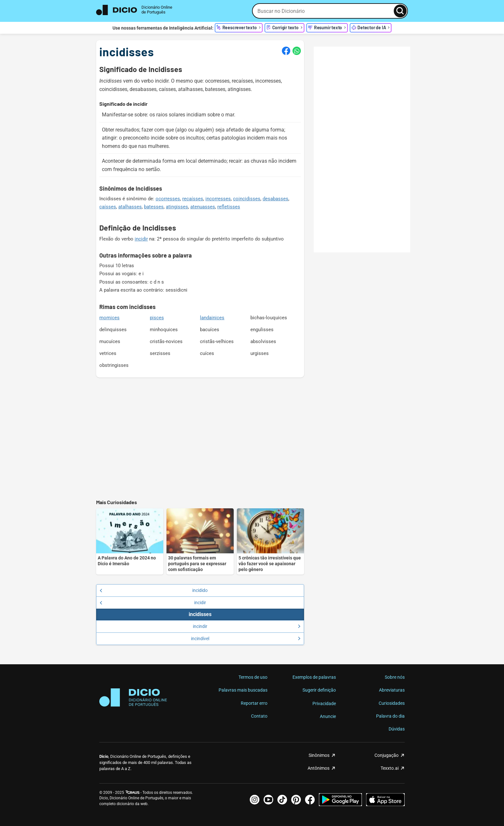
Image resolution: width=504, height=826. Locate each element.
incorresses (218, 199)
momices (109, 318)
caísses (108, 207)
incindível (246, 639)
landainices (212, 318)
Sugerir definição (319, 690)
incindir (247, 626)
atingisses (177, 207)
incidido (154, 590)
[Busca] (400, 11)
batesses (154, 207)
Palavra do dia (390, 716)
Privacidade (324, 703)
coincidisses (247, 199)
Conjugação (387, 755)
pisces (157, 318)
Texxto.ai (390, 768)
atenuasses (203, 207)
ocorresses (168, 199)
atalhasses (130, 207)
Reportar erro (254, 703)
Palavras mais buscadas (243, 690)
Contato (259, 716)
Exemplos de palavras (314, 677)
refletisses (229, 207)
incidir (141, 239)
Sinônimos (319, 755)
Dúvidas (397, 729)
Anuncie (328, 716)
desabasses (275, 199)
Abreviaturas (392, 690)
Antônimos (319, 768)
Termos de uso (253, 677)
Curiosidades (392, 703)
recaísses (193, 199)
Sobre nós (395, 677)
